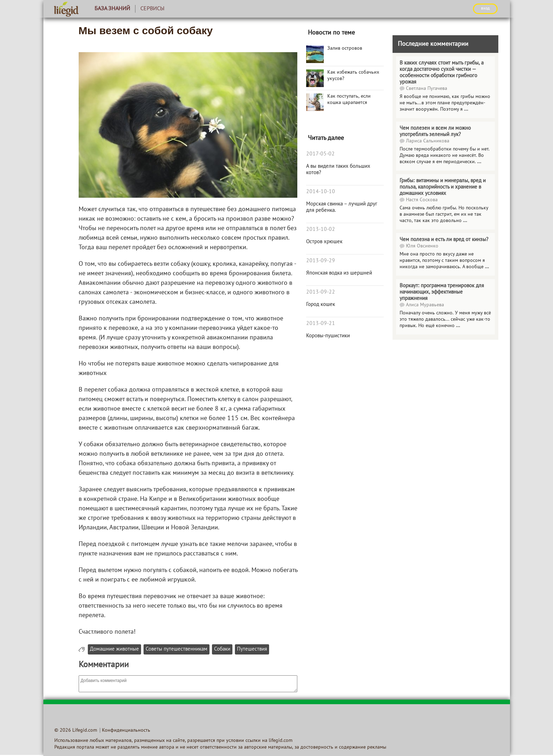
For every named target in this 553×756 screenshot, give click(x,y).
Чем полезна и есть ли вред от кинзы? (444, 240)
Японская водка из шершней (339, 273)
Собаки (222, 649)
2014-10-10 (321, 192)
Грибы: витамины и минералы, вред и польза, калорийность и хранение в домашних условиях (443, 187)
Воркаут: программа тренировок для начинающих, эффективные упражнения (442, 292)
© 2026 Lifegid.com (76, 730)
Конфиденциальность (126, 730)
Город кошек (321, 305)
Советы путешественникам (177, 649)
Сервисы (152, 9)
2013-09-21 (321, 324)
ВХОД (485, 8)
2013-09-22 (321, 292)
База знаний (112, 9)
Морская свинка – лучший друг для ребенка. (342, 207)
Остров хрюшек (324, 242)
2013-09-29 (321, 261)
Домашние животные (114, 649)
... (466, 109)
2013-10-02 (321, 229)
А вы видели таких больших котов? (338, 170)
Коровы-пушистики (328, 336)
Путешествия (252, 649)
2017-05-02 (320, 154)
